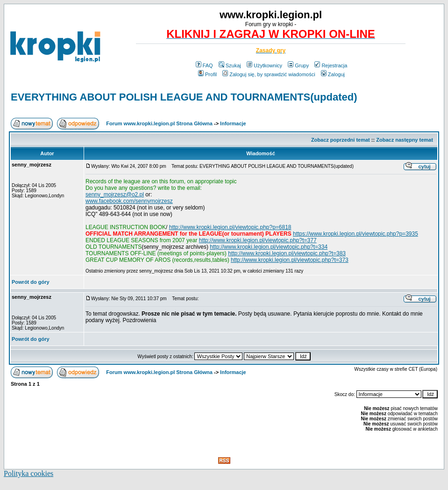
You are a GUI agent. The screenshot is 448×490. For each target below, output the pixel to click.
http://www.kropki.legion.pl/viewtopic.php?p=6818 (230, 227)
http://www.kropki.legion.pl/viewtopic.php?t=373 (290, 260)
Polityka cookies (28, 473)
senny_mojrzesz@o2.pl (115, 195)
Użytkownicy (264, 65)
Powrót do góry (31, 282)
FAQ (204, 65)
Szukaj (230, 65)
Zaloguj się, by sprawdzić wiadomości (269, 74)
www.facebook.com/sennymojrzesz (129, 201)
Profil (207, 74)
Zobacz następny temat (405, 140)
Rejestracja (331, 65)
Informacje (233, 123)
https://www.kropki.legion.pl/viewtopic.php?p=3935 (356, 234)
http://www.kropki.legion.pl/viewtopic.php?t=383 (287, 253)
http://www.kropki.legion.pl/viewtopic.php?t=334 (269, 247)
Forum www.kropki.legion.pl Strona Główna (159, 123)
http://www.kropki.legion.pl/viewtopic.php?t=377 (258, 240)
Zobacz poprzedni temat (341, 140)
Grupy (298, 65)
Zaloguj (333, 74)
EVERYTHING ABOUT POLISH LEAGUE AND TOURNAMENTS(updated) (184, 97)
